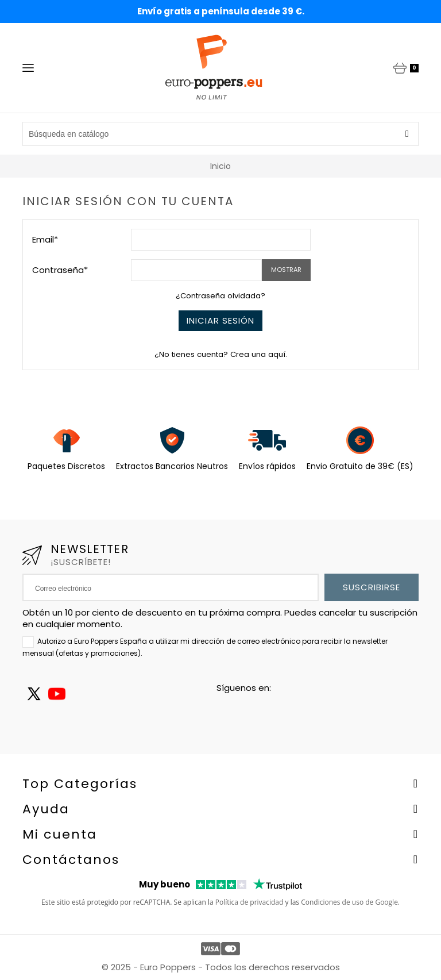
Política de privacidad (249, 902)
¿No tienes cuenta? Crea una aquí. (221, 354)
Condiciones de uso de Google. (350, 902)
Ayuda (46, 809)
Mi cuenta (60, 834)
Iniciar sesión (220, 320)
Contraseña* (60, 270)
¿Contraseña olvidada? (220, 296)
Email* (45, 239)
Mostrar (286, 270)
